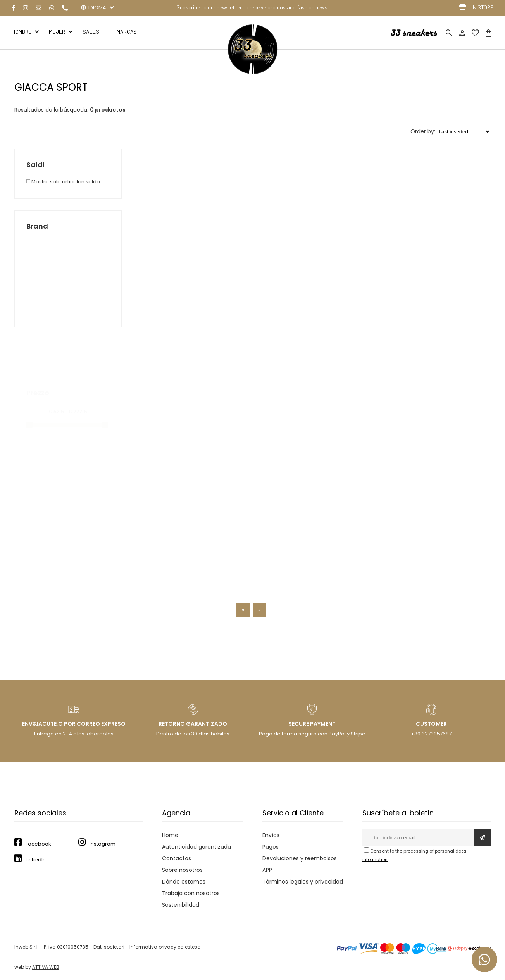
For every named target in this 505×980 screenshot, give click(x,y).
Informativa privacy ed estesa (165, 947)
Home (170, 835)
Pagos (271, 847)
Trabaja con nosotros (191, 893)
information (375, 859)
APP (267, 870)
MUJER (57, 32)
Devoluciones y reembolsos (300, 858)
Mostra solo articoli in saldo (63, 182)
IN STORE (483, 7)
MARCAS (127, 32)
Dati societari (109, 947)
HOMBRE (22, 32)
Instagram (103, 844)
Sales (91, 32)
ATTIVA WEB (46, 967)
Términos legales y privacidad (303, 882)
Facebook (38, 844)
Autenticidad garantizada (196, 847)
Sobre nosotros (182, 870)
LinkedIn (36, 860)
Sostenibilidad (181, 905)
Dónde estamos (184, 882)
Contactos (177, 858)
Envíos (271, 835)
